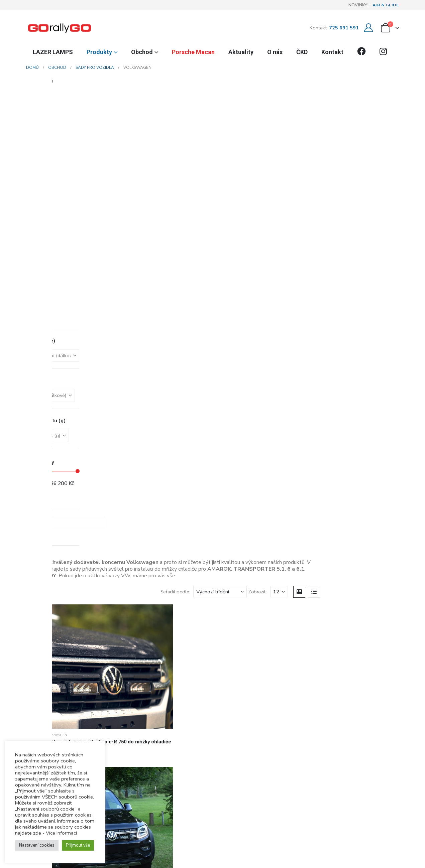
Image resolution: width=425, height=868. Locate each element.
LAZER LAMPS (53, 52)
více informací (187, 764)
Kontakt (332, 52)
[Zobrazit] (328, 109)
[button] (78, 109)
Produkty (99, 52)
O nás (275, 52)
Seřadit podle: (224, 109)
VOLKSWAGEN (104, 182)
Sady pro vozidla (73, 182)
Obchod (142, 52)
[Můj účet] (369, 28)
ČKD (302, 52)
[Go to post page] (213, 652)
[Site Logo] (60, 28)
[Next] (364, 458)
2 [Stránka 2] (351, 458)
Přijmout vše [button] (78, 845)
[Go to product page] (92, 148)
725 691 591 (344, 28)
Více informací (61, 833)
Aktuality (241, 52)
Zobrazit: (306, 109)
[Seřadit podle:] (269, 109)
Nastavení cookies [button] (37, 845)
